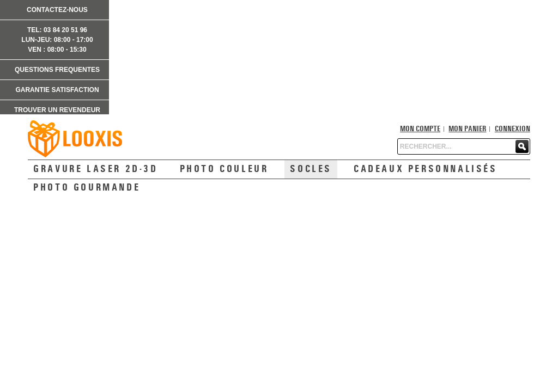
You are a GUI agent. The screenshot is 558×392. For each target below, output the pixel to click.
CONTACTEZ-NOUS (57, 10)
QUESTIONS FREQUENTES (57, 70)
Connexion (512, 129)
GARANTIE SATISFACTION (57, 90)
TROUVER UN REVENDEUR (57, 110)
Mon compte (420, 129)
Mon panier (467, 129)
